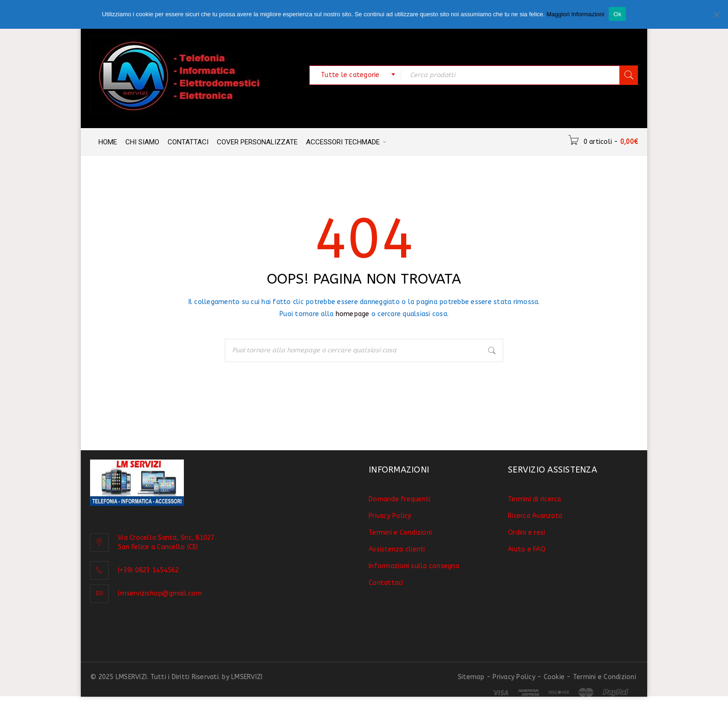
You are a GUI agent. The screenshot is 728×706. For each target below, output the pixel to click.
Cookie (554, 677)
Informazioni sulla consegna (414, 566)
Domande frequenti (400, 499)
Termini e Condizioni (400, 533)
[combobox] (355, 75)
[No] (716, 14)
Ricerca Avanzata (535, 516)
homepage (353, 314)
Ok (617, 14)
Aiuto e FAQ (527, 549)
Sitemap (471, 677)
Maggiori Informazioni (575, 14)
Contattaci (386, 583)
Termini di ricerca (535, 499)
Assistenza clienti (397, 549)
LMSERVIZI (247, 677)
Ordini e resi (526, 533)
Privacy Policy (390, 516)
